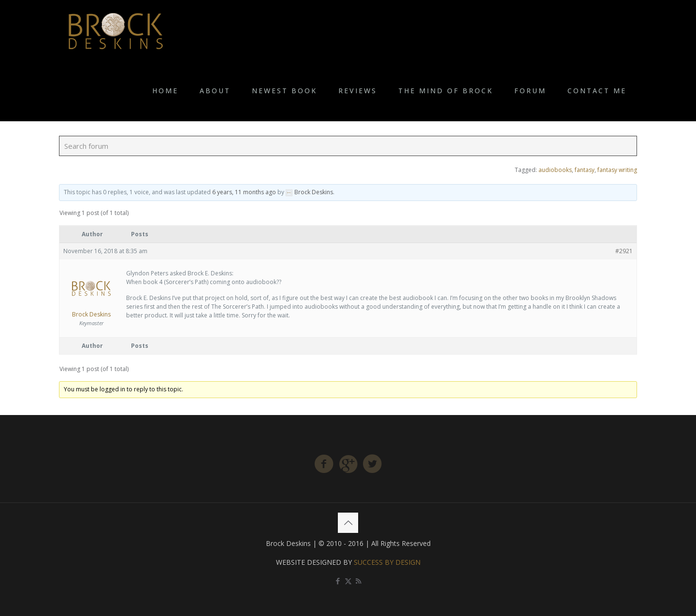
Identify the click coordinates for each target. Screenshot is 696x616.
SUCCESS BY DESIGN (387, 562)
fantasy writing (617, 170)
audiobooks (555, 170)
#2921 (624, 251)
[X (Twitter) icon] (348, 581)
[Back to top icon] (348, 523)
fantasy (585, 170)
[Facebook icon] (338, 581)
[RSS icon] (358, 581)
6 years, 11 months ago (244, 192)
